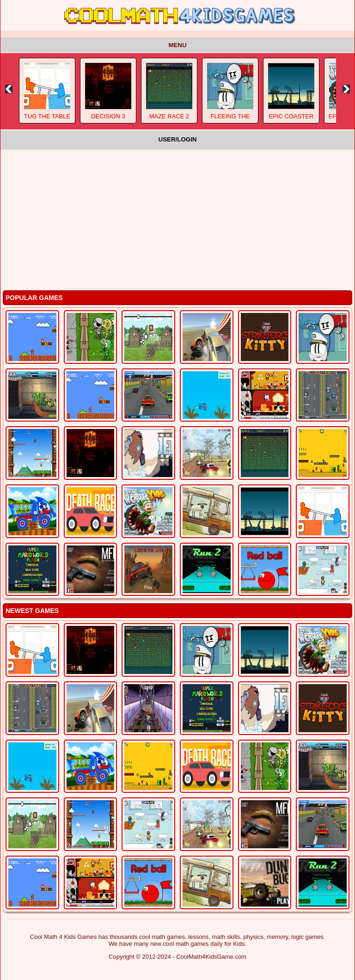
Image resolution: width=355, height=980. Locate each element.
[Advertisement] (177, 219)
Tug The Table (47, 116)
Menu (177, 45)
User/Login (178, 139)
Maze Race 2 (169, 116)
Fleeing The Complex (230, 120)
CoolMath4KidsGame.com (211, 957)
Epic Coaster (291, 116)
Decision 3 (108, 116)
